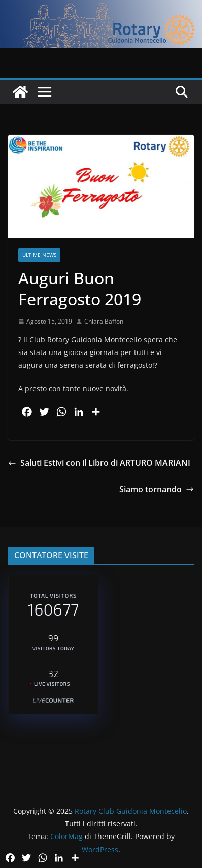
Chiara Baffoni (105, 321)
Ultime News (39, 255)
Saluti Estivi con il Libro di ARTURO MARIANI (99, 463)
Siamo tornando (157, 489)
